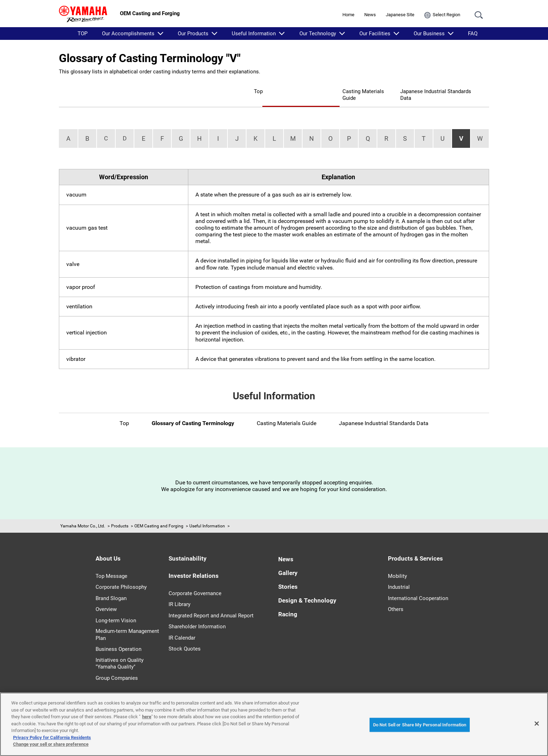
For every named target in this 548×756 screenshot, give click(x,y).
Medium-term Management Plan (127, 624)
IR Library (179, 593)
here (147, 717)
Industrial (399, 576)
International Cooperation (418, 587)
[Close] (537, 724)
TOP (83, 34)
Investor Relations (194, 565)
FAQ (473, 34)
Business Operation (118, 638)
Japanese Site (400, 15)
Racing (288, 603)
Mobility (397, 565)
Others (396, 598)
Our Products (193, 34)
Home (348, 15)
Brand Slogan (111, 587)
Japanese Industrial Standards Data (425, 90)
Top (181, 90)
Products (120, 515)
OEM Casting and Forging (159, 515)
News (370, 15)
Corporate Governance (195, 582)
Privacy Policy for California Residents (52, 737)
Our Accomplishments (128, 34)
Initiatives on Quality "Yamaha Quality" (120, 653)
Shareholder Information (197, 616)
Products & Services (415, 547)
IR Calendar (182, 627)
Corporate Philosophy (121, 576)
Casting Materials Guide (333, 90)
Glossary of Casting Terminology (244, 90)
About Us (108, 547)
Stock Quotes (185, 638)
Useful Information (254, 34)
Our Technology (318, 34)
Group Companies (117, 667)
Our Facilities (375, 34)
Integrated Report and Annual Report (211, 605)
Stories (288, 576)
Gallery (288, 562)
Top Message (111, 565)
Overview (106, 598)
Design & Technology (307, 589)
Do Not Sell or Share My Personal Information (420, 725)
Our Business (429, 34)
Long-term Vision (116, 610)
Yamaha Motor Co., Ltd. (83, 515)
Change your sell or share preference (51, 744)
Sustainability (188, 547)
